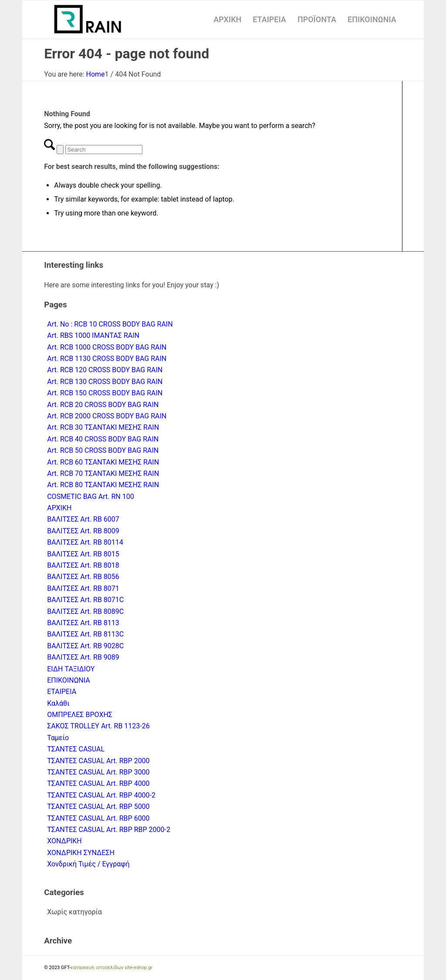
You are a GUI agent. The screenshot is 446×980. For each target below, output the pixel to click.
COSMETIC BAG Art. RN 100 (91, 497)
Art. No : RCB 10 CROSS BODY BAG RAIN (110, 324)
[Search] (104, 150)
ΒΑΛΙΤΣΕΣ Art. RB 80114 (85, 542)
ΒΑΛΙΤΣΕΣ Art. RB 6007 (83, 519)
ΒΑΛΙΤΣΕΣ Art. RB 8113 (83, 623)
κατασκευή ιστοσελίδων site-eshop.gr (111, 968)
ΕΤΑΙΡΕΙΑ (62, 692)
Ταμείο (58, 738)
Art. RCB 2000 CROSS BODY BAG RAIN (107, 416)
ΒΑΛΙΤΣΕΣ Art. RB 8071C (85, 600)
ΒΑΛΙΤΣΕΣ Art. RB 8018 (83, 565)
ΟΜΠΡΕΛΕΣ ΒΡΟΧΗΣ (80, 715)
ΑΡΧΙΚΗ (59, 508)
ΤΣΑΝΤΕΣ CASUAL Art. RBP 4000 (98, 783)
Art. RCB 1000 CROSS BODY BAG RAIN (107, 347)
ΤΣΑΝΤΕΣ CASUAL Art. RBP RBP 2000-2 (109, 830)
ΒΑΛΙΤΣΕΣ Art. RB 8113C (85, 634)
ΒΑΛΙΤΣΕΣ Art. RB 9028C (85, 646)
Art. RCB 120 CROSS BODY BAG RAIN (105, 370)
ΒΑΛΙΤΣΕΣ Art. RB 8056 (83, 577)
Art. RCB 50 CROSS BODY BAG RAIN (103, 450)
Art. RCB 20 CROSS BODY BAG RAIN (103, 405)
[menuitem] (227, 20)
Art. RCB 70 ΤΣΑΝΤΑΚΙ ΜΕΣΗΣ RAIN (103, 473)
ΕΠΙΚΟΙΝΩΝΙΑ (68, 680)
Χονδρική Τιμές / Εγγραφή (88, 864)
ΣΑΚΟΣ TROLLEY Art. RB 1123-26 (98, 726)
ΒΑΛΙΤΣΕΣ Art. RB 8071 (83, 588)
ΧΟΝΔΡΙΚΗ (64, 841)
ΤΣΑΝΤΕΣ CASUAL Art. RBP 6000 (98, 818)
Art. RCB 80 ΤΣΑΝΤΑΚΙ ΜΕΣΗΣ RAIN (103, 485)
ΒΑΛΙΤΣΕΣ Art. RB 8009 (83, 531)
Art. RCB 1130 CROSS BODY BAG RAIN (107, 359)
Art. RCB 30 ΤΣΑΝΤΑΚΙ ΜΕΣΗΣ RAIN (103, 427)
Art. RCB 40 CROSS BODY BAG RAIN (103, 439)
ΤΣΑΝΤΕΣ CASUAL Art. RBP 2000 (98, 761)
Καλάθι (58, 703)
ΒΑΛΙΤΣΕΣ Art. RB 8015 (83, 554)
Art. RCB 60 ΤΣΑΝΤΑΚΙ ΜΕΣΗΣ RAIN (103, 462)
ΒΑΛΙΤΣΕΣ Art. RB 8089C (85, 611)
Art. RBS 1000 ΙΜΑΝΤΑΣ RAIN (93, 335)
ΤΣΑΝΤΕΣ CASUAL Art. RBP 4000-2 (101, 795)
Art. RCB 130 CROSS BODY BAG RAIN (105, 382)
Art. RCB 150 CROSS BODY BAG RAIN (105, 393)
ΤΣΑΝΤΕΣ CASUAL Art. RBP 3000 (98, 772)
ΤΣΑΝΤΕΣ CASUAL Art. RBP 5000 (98, 807)
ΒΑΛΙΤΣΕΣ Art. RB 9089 (83, 657)
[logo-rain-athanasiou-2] (88, 20)
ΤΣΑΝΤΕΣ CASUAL (76, 749)
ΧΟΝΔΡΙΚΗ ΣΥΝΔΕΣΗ (81, 853)
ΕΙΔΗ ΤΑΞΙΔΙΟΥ (71, 669)
